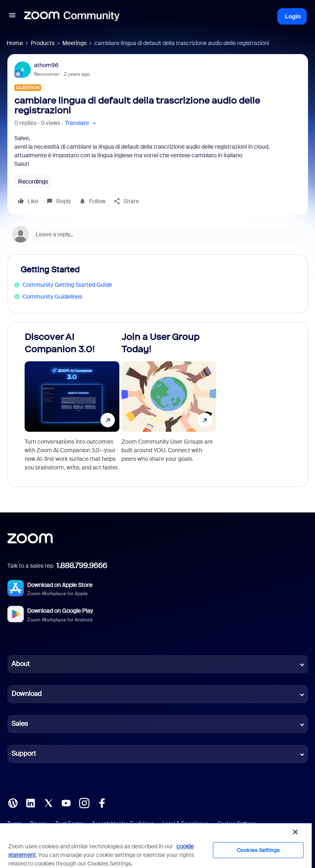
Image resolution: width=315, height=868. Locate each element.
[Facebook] (102, 802)
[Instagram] (84, 802)
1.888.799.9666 (82, 566)
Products (43, 43)
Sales (20, 724)
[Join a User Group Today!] (169, 404)
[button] (12, 16)
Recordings (33, 181)
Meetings (74, 43)
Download (27, 694)
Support (24, 754)
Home (15, 43)
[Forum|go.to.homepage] (72, 16)
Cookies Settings (258, 850)
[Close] (295, 832)
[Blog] (13, 802)
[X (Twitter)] (48, 802)
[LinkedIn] (30, 802)
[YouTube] (66, 802)
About (21, 664)
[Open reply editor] (158, 234)
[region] (156, 845)
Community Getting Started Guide (67, 285)
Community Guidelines (52, 297)
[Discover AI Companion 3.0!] (72, 404)
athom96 (46, 65)
